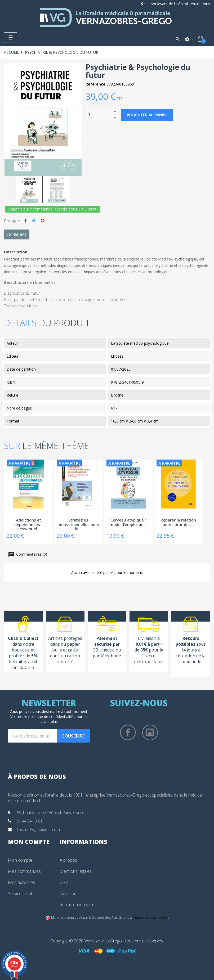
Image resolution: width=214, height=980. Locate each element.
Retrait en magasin (77, 905)
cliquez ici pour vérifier (150, 917)
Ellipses (117, 356)
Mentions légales (76, 871)
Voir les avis (16, 234)
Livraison (68, 893)
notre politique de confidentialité (46, 716)
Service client (20, 893)
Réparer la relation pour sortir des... (178, 522)
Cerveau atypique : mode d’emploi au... (128, 522)
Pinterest (43, 221)
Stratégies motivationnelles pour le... (78, 524)
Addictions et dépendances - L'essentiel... (28, 524)
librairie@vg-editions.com (38, 830)
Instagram (150, 732)
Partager (26, 221)
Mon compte (20, 860)
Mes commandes (24, 871)
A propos (68, 860)
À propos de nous (37, 776)
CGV (64, 882)
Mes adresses (21, 882)
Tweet (34, 221)
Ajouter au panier (147, 115)
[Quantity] (99, 115)
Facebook (128, 732)
